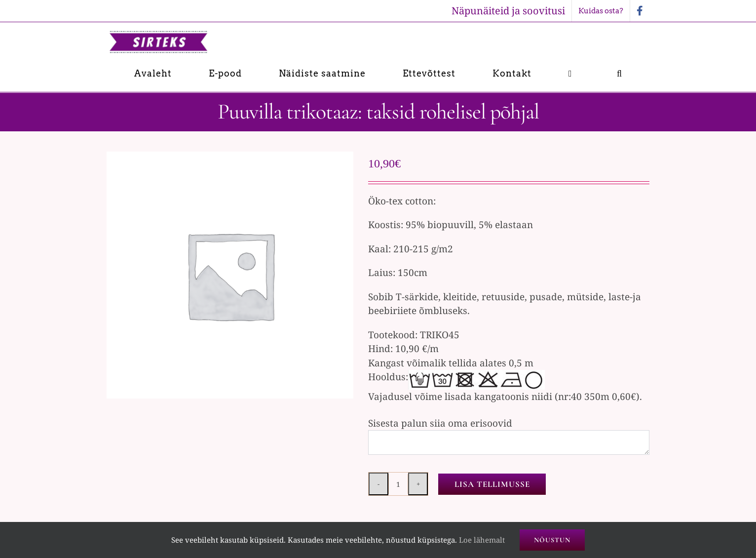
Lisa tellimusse (492, 484)
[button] (620, 73)
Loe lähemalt (482, 540)
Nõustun (552, 540)
